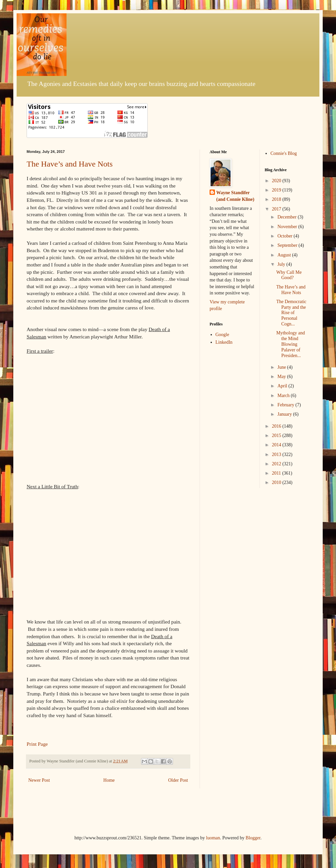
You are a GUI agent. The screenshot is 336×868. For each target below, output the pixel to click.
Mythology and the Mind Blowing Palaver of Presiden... (290, 344)
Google (222, 335)
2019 (277, 190)
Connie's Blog (284, 153)
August (285, 255)
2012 (277, 464)
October (286, 236)
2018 (277, 199)
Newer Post (39, 780)
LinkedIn (224, 342)
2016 (277, 426)
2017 (277, 209)
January (285, 414)
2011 (277, 473)
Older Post (178, 780)
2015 (277, 435)
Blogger (253, 838)
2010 (277, 482)
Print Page (37, 744)
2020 (277, 181)
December (288, 217)
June (282, 367)
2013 (277, 454)
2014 (277, 445)
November (288, 227)
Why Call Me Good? (289, 275)
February (286, 405)
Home (109, 780)
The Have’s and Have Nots (70, 164)
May (282, 377)
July (282, 264)
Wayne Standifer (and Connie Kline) (235, 196)
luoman (213, 838)
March (284, 396)
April (283, 386)
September (288, 245)
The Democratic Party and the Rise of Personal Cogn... (291, 313)
